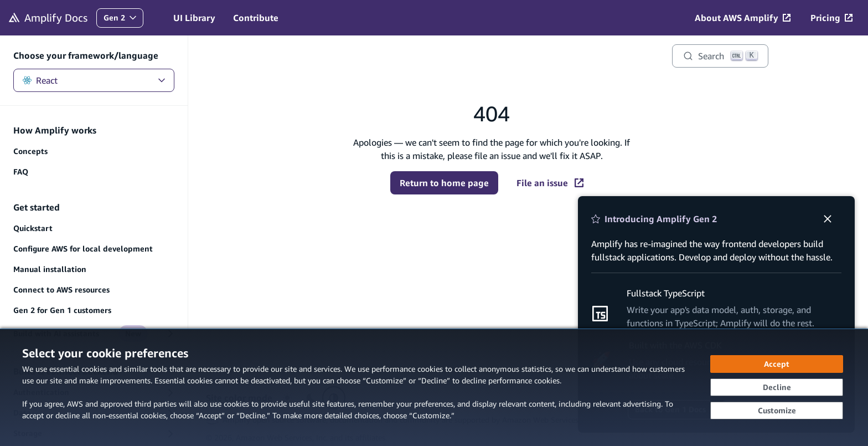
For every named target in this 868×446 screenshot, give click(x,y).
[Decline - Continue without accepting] (777, 387)
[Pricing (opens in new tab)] (831, 18)
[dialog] (434, 387)
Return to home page (444, 183)
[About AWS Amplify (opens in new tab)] (743, 18)
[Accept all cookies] (777, 364)
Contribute (256, 18)
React (94, 80)
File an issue (550, 183)
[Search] (720, 56)
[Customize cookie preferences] (777, 411)
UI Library (194, 18)
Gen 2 (123, 20)
